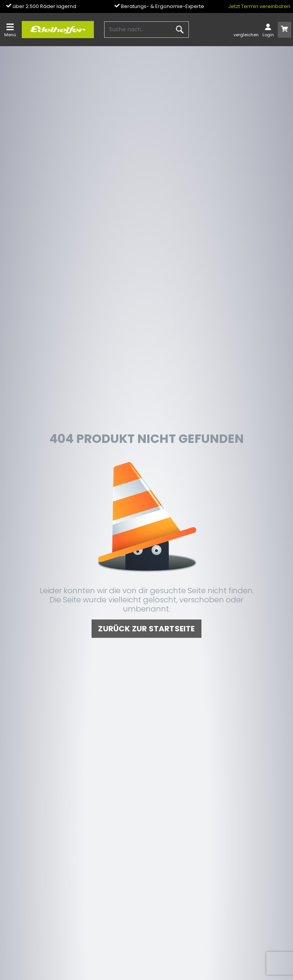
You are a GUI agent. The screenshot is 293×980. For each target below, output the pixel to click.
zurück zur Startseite (146, 629)
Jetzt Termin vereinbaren (259, 6)
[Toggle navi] (10, 30)
